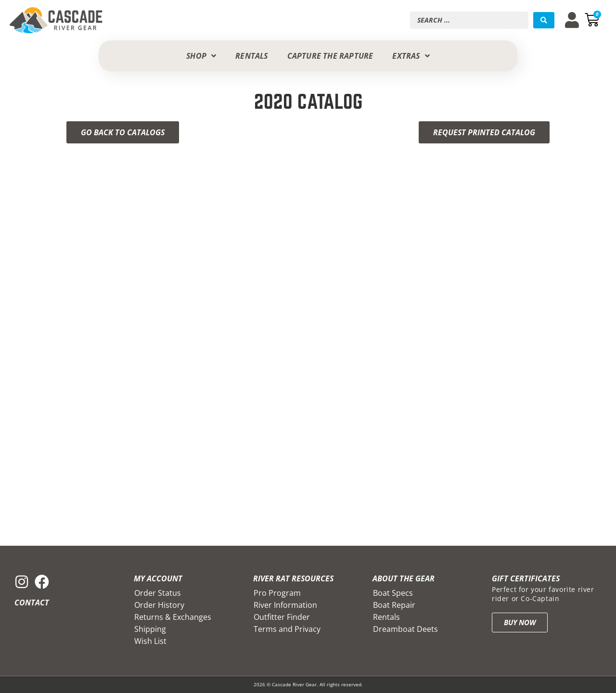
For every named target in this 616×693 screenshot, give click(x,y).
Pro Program (277, 593)
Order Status (158, 593)
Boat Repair (394, 605)
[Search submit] (544, 20)
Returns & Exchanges (173, 617)
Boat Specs (393, 593)
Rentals (386, 617)
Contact (32, 603)
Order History (159, 605)
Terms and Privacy (287, 629)
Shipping (150, 629)
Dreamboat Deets (405, 629)
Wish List (150, 641)
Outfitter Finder (282, 617)
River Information (285, 605)
